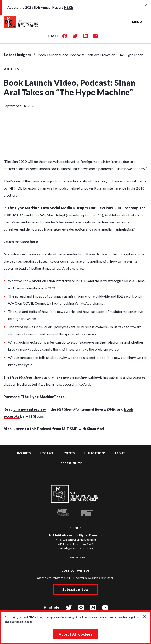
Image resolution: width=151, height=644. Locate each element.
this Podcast (41, 429)
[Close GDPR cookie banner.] (145, 617)
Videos (11, 69)
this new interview (30, 409)
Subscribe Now (75, 589)
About (120, 453)
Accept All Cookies (75, 634)
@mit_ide (51, 607)
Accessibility (71, 463)
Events (69, 453)
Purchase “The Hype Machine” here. (35, 397)
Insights (24, 453)
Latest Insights (18, 55)
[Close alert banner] (146, 6)
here (34, 242)
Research (47, 453)
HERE (69, 7)
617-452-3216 (75, 557)
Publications (95, 453)
